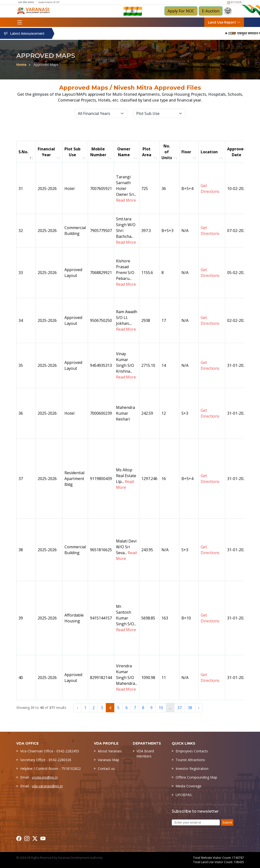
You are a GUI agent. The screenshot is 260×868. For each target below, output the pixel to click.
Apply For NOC (181, 11)
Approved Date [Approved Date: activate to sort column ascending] (237, 152)
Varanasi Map (108, 760)
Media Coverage (188, 786)
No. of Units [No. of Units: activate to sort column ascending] (167, 152)
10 (161, 708)
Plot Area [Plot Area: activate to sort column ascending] (147, 152)
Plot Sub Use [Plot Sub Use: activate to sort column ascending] (72, 152)
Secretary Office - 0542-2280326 (46, 760)
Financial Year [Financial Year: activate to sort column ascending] (46, 152)
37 (179, 708)
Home (21, 64)
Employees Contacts (192, 751)
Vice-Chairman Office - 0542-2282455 (50, 751)
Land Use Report (224, 22)
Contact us (106, 769)
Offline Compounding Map (196, 777)
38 (190, 708)
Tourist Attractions (190, 760)
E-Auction (211, 11)
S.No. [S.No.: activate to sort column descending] (23, 152)
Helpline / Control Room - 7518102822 (50, 769)
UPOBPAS (184, 795)
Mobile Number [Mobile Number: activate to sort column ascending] (98, 152)
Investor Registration (192, 769)
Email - (39, 777)
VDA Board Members (145, 754)
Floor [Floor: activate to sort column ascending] (186, 152)
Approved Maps (46, 64)
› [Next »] (199, 708)
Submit (227, 822)
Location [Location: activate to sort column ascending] (209, 152)
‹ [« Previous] (77, 708)
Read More (126, 200)
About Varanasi (110, 751)
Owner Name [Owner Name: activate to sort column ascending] (124, 152)
